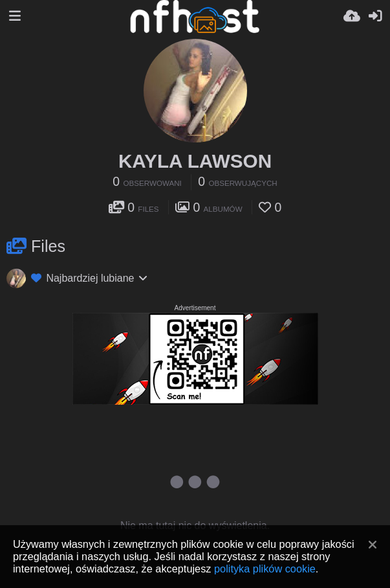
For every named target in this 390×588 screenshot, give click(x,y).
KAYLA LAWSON (195, 161)
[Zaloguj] (375, 16)
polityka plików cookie (265, 569)
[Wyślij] (352, 16)
